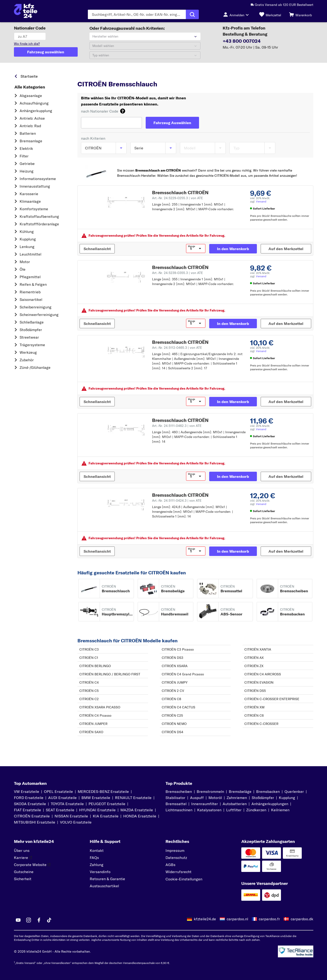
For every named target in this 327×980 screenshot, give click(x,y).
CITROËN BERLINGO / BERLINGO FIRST (110, 674)
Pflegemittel (30, 277)
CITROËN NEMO (174, 724)
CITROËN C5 (89, 691)
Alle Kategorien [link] (30, 87)
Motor (25, 262)
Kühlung (27, 231)
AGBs (170, 865)
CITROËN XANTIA (258, 649)
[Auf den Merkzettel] (286, 249)
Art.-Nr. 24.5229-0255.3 (178, 198)
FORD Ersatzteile (29, 798)
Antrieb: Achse (32, 118)
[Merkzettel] (270, 14)
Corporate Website (32, 865)
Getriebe (27, 164)
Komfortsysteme (34, 209)
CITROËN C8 (171, 699)
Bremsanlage (31, 141)
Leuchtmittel (30, 254)
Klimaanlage (30, 201)
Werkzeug (28, 352)
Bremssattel (176, 804)
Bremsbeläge (240, 791)
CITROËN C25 (172, 715)
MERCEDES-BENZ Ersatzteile (103, 791)
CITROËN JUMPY (175, 682)
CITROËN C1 (89, 658)
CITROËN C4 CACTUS (178, 707)
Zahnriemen (237, 798)
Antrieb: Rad (30, 126)
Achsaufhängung (34, 103)
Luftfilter (234, 810)
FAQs (94, 858)
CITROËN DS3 (172, 658)
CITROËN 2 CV (173, 691)
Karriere (23, 858)
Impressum (175, 850)
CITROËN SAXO (91, 732)
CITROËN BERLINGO (95, 666)
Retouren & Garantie (107, 879)
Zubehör (27, 360)
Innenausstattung (35, 186)
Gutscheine (24, 872)
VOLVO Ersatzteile (76, 822)
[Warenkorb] (300, 14)
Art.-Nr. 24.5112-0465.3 (177, 348)
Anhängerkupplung (36, 111)
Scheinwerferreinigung (39, 315)
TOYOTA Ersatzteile (67, 804)
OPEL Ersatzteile (58, 791)
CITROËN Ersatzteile (32, 816)
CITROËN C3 (89, 649)
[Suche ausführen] (192, 14)
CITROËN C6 (254, 715)
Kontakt (97, 850)
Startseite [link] (29, 76)
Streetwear (29, 337)
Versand (261, 201)
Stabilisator (175, 798)
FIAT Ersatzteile (28, 810)
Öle (23, 269)
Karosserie (29, 194)
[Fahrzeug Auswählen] (172, 123)
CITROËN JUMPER (93, 724)
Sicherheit (23, 879)
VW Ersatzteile (27, 791)
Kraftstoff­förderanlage (39, 224)
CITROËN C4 (89, 682)
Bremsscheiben (179, 791)
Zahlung (97, 865)
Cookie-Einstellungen (184, 879)
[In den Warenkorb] (233, 249)
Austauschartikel (104, 886)
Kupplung (28, 239)
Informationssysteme (38, 179)
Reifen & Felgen (33, 284)
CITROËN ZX (254, 666)
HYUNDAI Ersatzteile (97, 810)
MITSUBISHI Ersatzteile (35, 822)
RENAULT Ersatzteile (133, 798)
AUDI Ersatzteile (62, 798)
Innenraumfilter (205, 804)
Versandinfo (100, 872)
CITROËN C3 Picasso (178, 649)
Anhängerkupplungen (270, 804)
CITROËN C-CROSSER (261, 724)
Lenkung (27, 247)
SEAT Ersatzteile (60, 810)
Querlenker (294, 791)
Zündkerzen (256, 810)
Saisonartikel (31, 299)
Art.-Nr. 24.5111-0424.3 (177, 501)
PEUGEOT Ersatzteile (107, 804)
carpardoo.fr (269, 919)
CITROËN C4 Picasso (95, 715)
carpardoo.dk (302, 919)
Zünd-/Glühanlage (35, 367)
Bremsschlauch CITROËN (180, 192)
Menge (191, 246)
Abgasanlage (31, 96)
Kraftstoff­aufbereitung (39, 216)
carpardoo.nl (237, 919)
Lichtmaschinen (179, 810)
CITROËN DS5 (255, 691)
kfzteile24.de (205, 919)
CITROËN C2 (89, 699)
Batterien (28, 133)
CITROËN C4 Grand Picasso (183, 674)
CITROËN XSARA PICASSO (100, 707)
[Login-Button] (237, 14)
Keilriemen (280, 810)
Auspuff (197, 798)
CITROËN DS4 (172, 732)
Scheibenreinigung (36, 307)
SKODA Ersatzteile (30, 804)
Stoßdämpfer (31, 330)
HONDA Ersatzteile (140, 816)
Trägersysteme (32, 345)
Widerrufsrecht (178, 872)
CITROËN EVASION (259, 682)
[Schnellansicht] (97, 249)
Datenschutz (176, 858)
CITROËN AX (254, 658)
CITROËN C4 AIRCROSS (263, 674)
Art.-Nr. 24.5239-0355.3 (178, 273)
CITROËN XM (254, 707)
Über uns (22, 850)
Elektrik (26, 148)
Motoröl (215, 798)
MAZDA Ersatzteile (137, 810)
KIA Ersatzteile (106, 816)
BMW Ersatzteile (96, 798)
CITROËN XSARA (175, 666)
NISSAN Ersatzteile (71, 816)
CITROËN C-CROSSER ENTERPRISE (272, 699)
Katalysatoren (209, 810)
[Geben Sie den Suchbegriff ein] (137, 14)
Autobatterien (235, 804)
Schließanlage (32, 322)
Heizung (27, 171)
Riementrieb (30, 292)
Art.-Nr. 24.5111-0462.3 (177, 426)
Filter (24, 156)
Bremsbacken (268, 791)
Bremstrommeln (210, 791)
